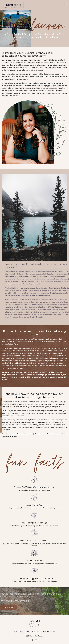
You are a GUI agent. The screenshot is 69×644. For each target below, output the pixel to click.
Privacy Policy (36, 631)
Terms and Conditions (49, 631)
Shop (21, 631)
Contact (27, 631)
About (15, 631)
